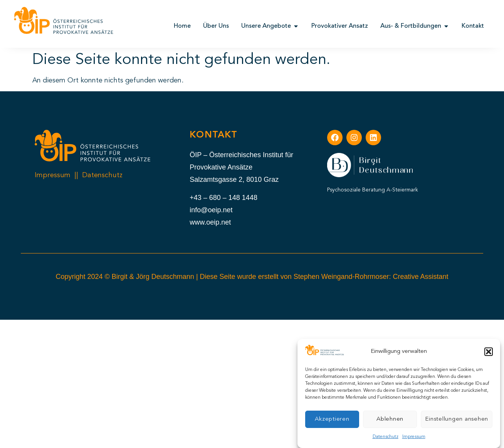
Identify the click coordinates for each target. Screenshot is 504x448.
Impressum (414, 437)
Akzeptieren (332, 419)
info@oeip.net (211, 210)
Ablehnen (390, 419)
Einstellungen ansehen (457, 419)
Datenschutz (386, 437)
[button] (489, 352)
